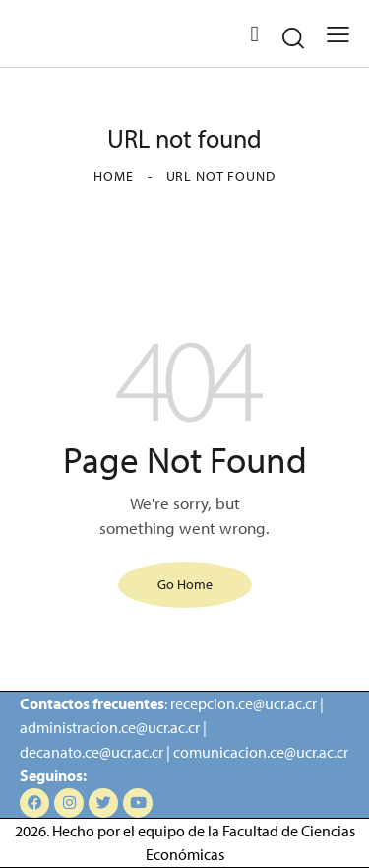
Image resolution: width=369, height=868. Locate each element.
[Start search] (293, 37)
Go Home (185, 584)
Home (113, 176)
